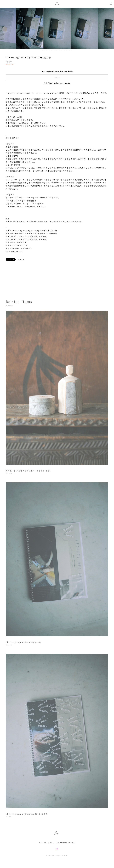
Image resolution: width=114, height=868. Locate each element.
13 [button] (63, 51)
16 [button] (68, 51)
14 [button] (65, 51)
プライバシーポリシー (46, 843)
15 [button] (66, 51)
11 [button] (60, 51)
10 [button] (58, 51)
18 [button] (71, 51)
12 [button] (61, 51)
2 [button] (45, 51)
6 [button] (51, 51)
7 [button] (53, 51)
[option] (57, 28)
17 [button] (70, 51)
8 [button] (55, 51)
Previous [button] (4, 28)
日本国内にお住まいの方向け (57, 83)
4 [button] (48, 51)
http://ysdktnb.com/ (15, 251)
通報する (21, 260)
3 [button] (46, 51)
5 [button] (50, 51)
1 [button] (43, 51)
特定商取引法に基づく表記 (66, 843)
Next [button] (110, 28)
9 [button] (56, 51)
